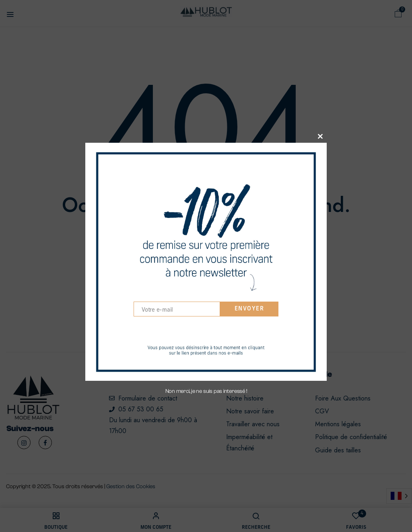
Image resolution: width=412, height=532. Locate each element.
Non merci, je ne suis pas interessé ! (206, 393)
